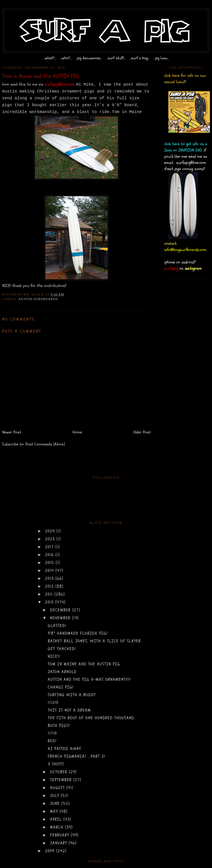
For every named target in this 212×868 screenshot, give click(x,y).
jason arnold (62, 672)
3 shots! (56, 764)
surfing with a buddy (72, 695)
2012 (50, 586)
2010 (50, 602)
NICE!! (54, 656)
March (58, 827)
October (60, 772)
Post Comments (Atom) (45, 444)
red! (52, 741)
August (58, 788)
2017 (50, 547)
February (60, 835)
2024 (51, 531)
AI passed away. (65, 749)
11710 (52, 733)
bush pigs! (59, 726)
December (61, 610)
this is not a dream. (70, 710)
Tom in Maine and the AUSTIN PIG (84, 664)
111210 (53, 702)
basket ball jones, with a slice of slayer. (95, 641)
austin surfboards (38, 299)
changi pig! (61, 687)
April (57, 819)
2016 (50, 555)
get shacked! (62, 649)
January (59, 843)
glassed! (57, 626)
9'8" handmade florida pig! (78, 633)
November (61, 618)
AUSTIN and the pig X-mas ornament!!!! (89, 679)
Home (77, 432)
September (62, 780)
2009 (51, 851)
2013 (50, 578)
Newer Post (12, 432)
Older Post (142, 432)
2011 (50, 594)
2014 (50, 571)
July (55, 796)
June (56, 803)
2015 (50, 563)
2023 (51, 539)
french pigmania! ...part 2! (77, 756)
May (55, 811)
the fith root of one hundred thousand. (92, 718)
